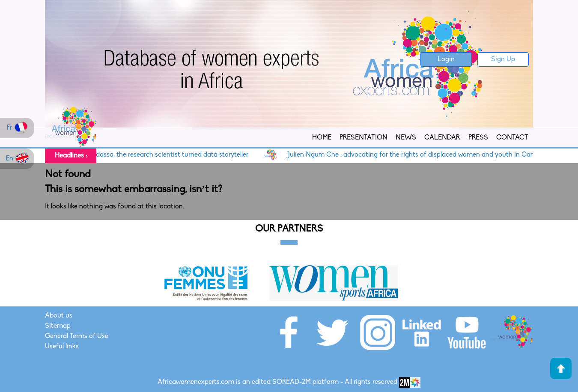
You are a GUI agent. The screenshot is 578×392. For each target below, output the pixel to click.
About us (59, 316)
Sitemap (58, 326)
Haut (561, 368)
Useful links (62, 347)
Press (478, 138)
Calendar (442, 138)
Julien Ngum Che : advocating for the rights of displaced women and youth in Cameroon (425, 155)
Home (322, 138)
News (406, 138)
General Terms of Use (77, 336)
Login (446, 59)
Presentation (363, 138)
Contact (512, 138)
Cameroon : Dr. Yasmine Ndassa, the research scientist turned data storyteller (139, 155)
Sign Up (503, 59)
